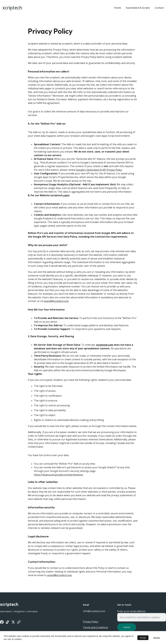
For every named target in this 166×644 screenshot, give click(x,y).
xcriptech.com (105, 346)
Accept (143, 638)
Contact (159, 8)
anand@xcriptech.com (56, 303)
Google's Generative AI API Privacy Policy (99, 171)
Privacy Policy (91, 622)
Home (118, 8)
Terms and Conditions (96, 628)
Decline (157, 638)
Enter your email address (131, 613)
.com (65, 197)
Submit (127, 629)
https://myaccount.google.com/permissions (58, 476)
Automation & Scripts (138, 8)
